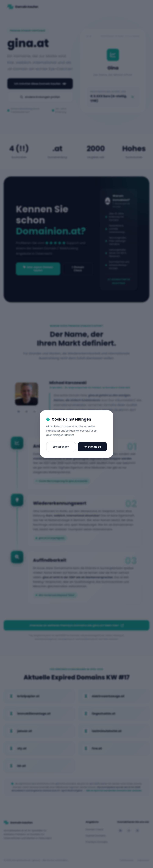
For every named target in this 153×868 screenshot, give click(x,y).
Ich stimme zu (92, 447)
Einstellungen (61, 447)
